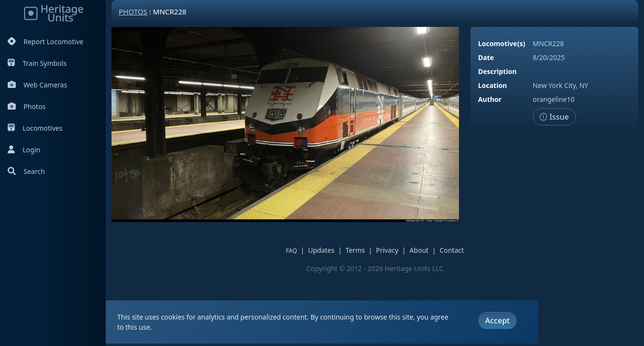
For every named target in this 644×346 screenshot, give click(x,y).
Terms (355, 250)
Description (497, 71)
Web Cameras (37, 85)
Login (24, 150)
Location (493, 85)
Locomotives (35, 128)
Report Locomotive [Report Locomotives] (45, 42)
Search (26, 171)
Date (486, 57)
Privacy (387, 250)
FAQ (291, 251)
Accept (497, 321)
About (419, 250)
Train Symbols (37, 63)
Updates (321, 250)
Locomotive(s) (502, 43)
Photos (27, 106)
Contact (452, 250)
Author (490, 99)
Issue (554, 117)
